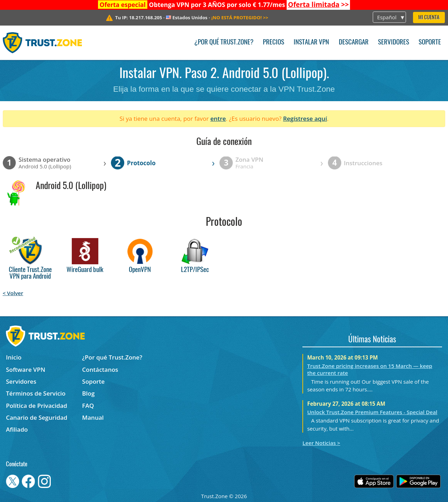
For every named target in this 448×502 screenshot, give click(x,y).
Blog (89, 393)
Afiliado (17, 429)
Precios (274, 43)
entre (218, 118)
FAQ (88, 406)
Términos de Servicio (36, 393)
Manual (93, 417)
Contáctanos (100, 369)
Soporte (430, 43)
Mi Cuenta (429, 18)
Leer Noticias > (321, 443)
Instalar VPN (311, 43)
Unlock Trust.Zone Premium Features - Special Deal (372, 412)
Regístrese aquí (305, 118)
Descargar (354, 43)
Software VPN (26, 369)
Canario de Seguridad (37, 417)
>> (318, 5)
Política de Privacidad (37, 406)
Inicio (14, 357)
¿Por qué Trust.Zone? (224, 43)
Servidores (394, 43)
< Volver (13, 293)
